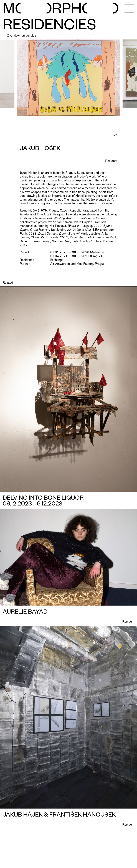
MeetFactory (85, 264)
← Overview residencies (19, 36)
